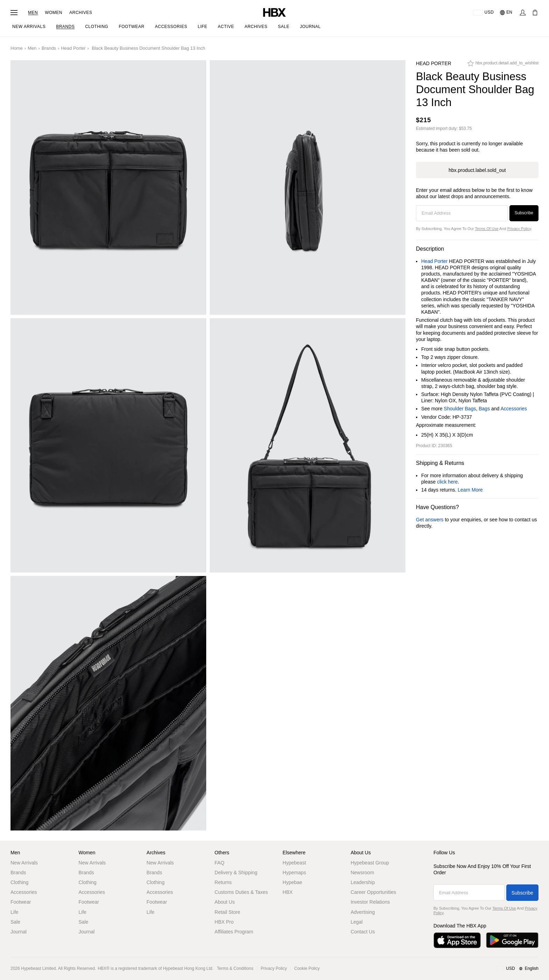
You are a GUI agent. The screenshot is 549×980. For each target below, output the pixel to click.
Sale (15, 922)
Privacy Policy (519, 229)
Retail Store (227, 912)
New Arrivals (24, 863)
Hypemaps (294, 873)
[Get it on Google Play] (512, 940)
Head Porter (73, 48)
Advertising (363, 912)
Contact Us (363, 932)
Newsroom (362, 873)
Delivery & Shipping (236, 873)
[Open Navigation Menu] (14, 13)
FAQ (220, 863)
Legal (356, 922)
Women (54, 13)
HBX (288, 892)
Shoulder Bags (460, 409)
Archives (81, 13)
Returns (223, 882)
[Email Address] (462, 213)
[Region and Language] (517, 969)
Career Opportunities (373, 892)
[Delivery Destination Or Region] (483, 13)
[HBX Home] (274, 12)
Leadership (363, 882)
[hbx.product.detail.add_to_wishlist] (503, 65)
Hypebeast (294, 863)
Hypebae (292, 882)
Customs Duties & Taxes (241, 892)
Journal (19, 932)
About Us (225, 902)
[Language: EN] (506, 13)
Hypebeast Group (370, 863)
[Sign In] (523, 13)
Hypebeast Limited (38, 968)
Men (33, 13)
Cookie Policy (307, 968)
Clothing (19, 882)
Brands (49, 48)
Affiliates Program (234, 932)
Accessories (514, 409)
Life (15, 912)
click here (447, 482)
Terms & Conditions (235, 968)
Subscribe (524, 213)
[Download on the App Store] (457, 940)
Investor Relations (370, 902)
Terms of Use (487, 229)
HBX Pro (224, 922)
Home (17, 48)
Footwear (21, 902)
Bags (484, 409)
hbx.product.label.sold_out (477, 170)
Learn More (470, 490)
